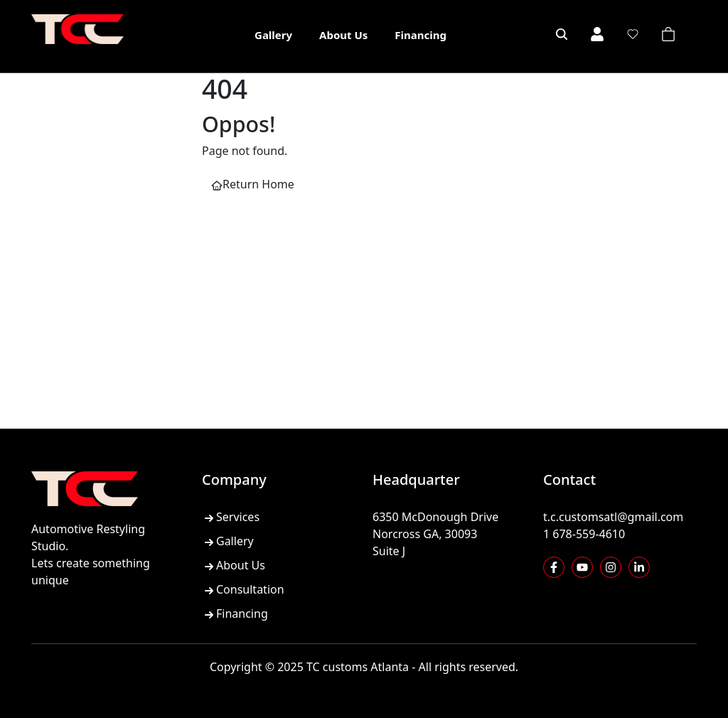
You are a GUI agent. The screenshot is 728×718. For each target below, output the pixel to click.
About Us (343, 35)
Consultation (243, 590)
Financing (421, 35)
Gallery (273, 35)
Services (231, 517)
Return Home (253, 184)
